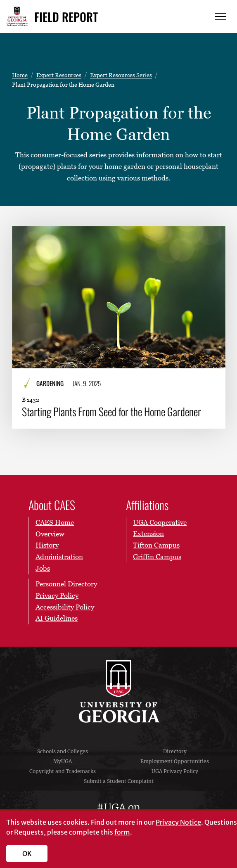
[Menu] (220, 17)
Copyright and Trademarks (63, 771)
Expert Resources (59, 75)
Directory (175, 751)
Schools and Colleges (63, 751)
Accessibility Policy (65, 607)
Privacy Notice (178, 822)
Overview (50, 534)
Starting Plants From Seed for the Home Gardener (111, 412)
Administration (59, 557)
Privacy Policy (57, 595)
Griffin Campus (157, 557)
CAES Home (55, 522)
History (47, 545)
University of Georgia (118, 692)
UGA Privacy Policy (175, 771)
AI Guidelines (57, 618)
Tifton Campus (156, 545)
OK (27, 854)
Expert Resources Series (121, 75)
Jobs (43, 568)
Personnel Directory (66, 584)
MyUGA (63, 761)
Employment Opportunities (175, 761)
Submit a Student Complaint (119, 781)
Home (20, 75)
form (122, 832)
